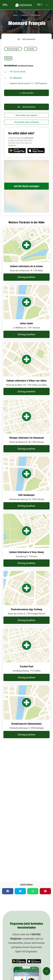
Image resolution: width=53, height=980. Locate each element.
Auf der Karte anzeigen (26, 186)
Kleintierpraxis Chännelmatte (26, 724)
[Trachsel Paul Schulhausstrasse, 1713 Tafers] (26, 655)
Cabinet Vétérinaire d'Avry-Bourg (26, 552)
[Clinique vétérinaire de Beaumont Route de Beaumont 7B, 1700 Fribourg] (26, 426)
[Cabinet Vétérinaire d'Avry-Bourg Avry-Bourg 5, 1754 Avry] (26, 540)
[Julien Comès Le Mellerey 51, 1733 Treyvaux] (26, 311)
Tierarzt (8, 58)
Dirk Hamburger (27, 495)
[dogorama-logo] (24, 5)
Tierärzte (24, 15)
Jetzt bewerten (27, 39)
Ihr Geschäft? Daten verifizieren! (26, 122)
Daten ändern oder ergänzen (26, 115)
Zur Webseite (16, 78)
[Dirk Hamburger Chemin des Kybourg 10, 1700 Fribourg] (26, 483)
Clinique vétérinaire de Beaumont (26, 438)
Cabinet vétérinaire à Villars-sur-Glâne (26, 381)
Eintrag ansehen (26, 277)
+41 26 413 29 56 (17, 72)
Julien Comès (26, 323)
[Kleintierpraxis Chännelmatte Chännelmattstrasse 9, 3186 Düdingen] (26, 712)
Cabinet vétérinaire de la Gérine (26, 266)
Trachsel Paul (26, 666)
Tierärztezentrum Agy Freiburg (27, 609)
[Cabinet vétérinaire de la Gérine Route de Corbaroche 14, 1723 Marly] (26, 254)
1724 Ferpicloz (35, 15)
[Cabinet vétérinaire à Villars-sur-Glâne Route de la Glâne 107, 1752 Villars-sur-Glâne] (26, 369)
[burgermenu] (5, 5)
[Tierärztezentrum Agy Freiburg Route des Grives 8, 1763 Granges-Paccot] (26, 597)
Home (15, 15)
